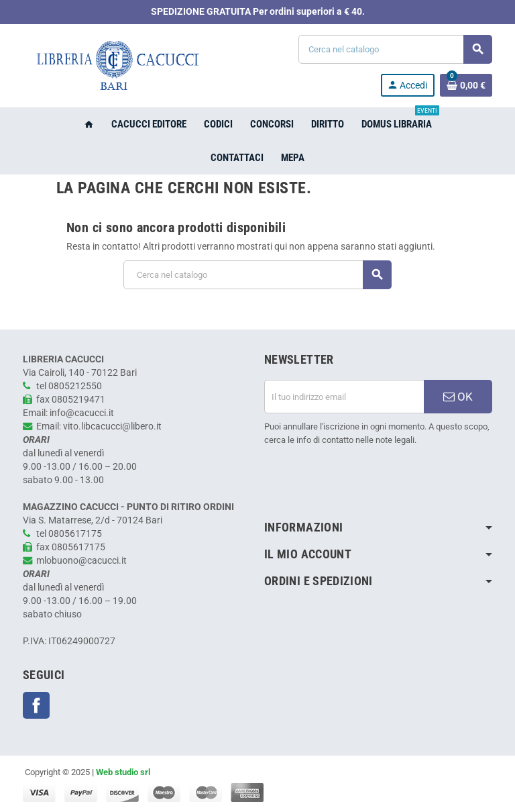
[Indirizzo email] (344, 397)
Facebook (36, 705)
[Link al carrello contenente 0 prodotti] (466, 85)
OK (458, 397)
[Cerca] (395, 49)
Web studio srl (123, 772)
